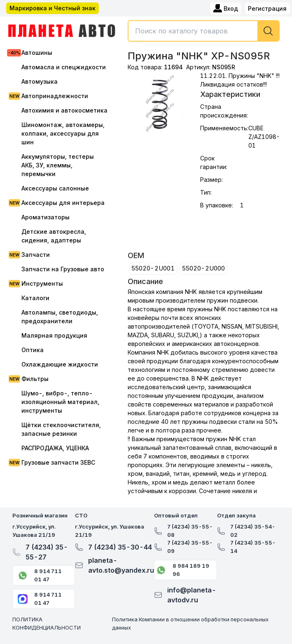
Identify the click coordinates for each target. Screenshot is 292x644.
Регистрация (267, 8)
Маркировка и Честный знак (53, 8)
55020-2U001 (153, 268)
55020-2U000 (203, 268)
